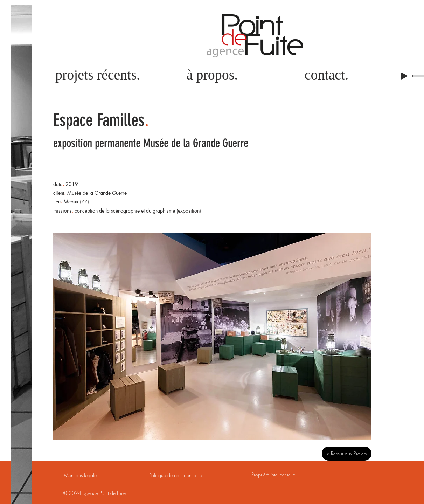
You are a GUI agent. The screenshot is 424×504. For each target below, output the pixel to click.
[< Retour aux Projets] (347, 454)
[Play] (404, 76)
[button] (212, 337)
